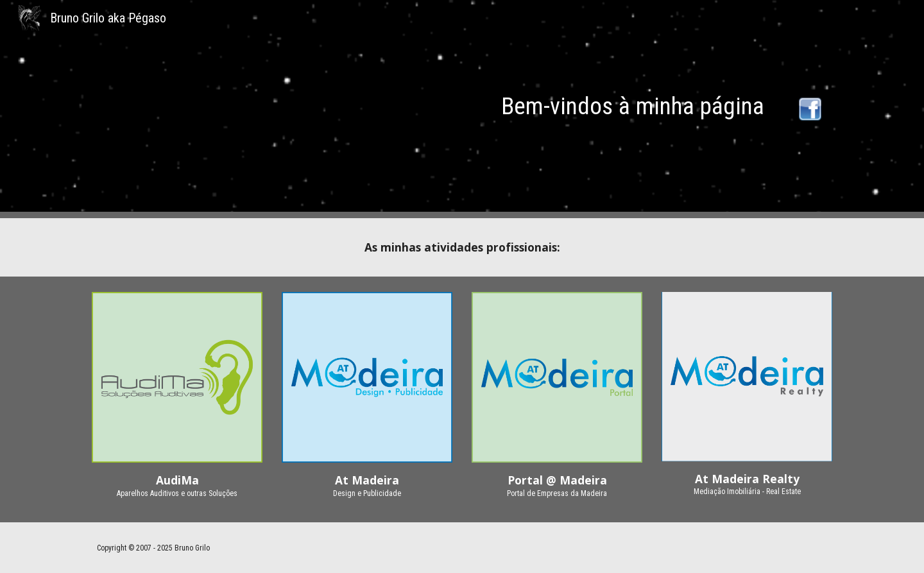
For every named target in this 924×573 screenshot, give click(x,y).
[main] (462, 106)
